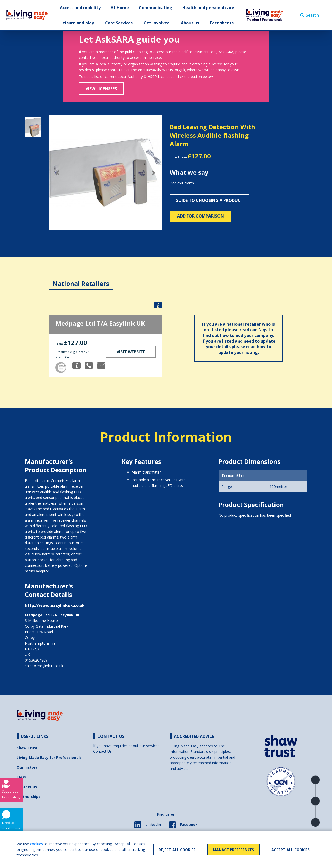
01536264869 (36, 660)
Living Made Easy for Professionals (49, 757)
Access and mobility (80, 8)
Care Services (119, 23)
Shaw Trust (27, 748)
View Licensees (101, 89)
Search (310, 15)
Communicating (156, 8)
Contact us (27, 787)
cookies (36, 844)
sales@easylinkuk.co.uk (44, 666)
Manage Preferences (233, 850)
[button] (58, 173)
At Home (120, 8)
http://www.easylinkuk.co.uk (55, 605)
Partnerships (29, 796)
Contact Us (102, 751)
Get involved (157, 23)
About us (190, 23)
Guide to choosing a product (209, 200)
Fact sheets (222, 23)
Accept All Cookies (291, 850)
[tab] (81, 280)
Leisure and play (77, 23)
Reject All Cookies (177, 850)
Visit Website (131, 352)
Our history (27, 767)
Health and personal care (208, 8)
